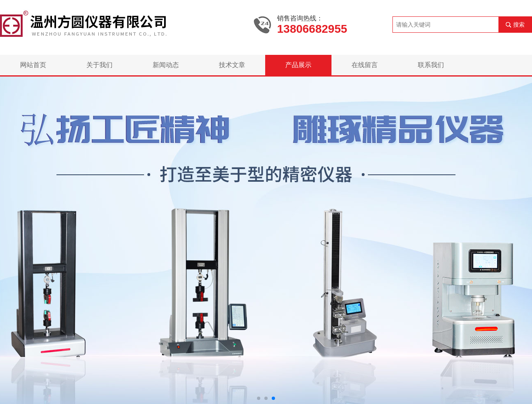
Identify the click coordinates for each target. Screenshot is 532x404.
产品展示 (298, 65)
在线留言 (365, 65)
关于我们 (99, 65)
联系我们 (431, 65)
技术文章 (232, 65)
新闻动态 (166, 65)
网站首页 (33, 65)
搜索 (519, 25)
